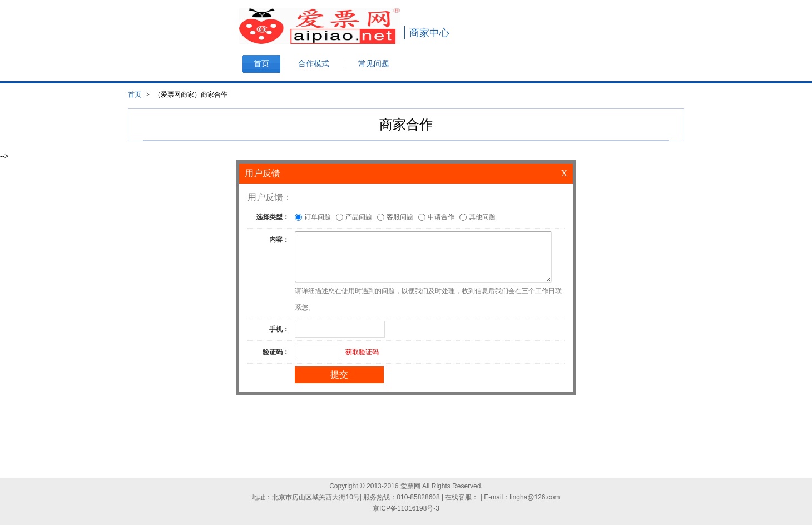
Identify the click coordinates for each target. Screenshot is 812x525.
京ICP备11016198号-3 (406, 508)
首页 (135, 95)
